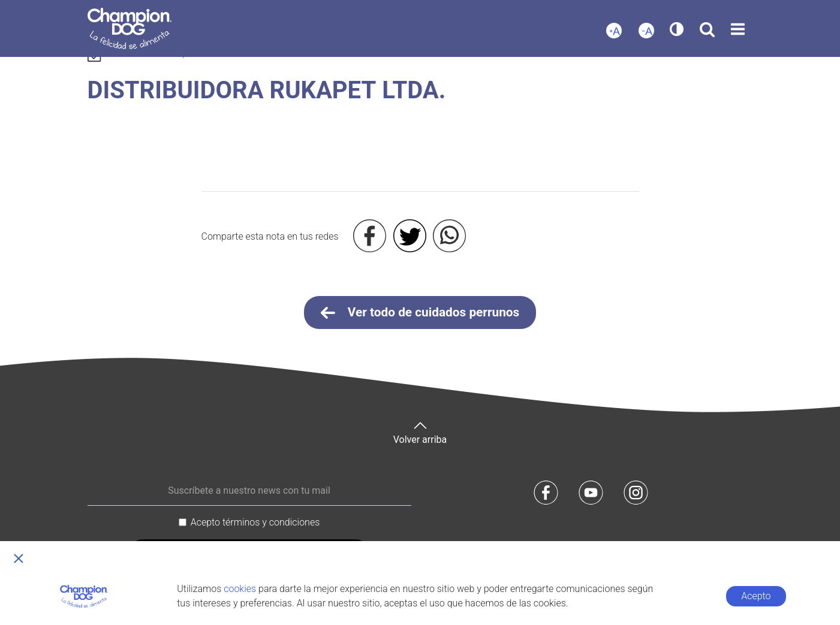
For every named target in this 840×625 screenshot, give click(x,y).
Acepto (756, 596)
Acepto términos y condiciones (255, 522)
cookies (240, 589)
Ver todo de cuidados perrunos (420, 313)
